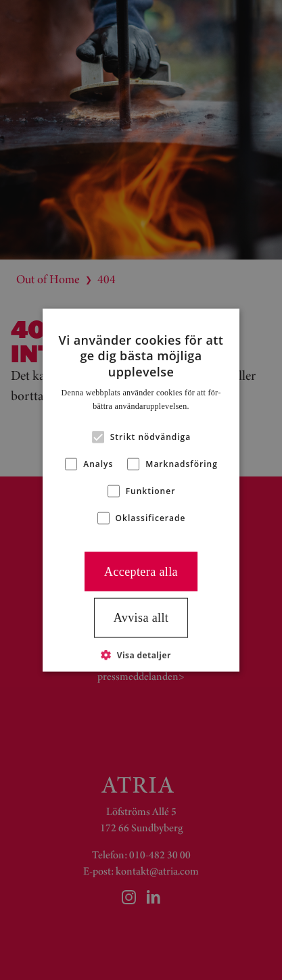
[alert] (141, 490)
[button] (141, 654)
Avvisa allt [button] (141, 618)
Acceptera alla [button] (141, 571)
